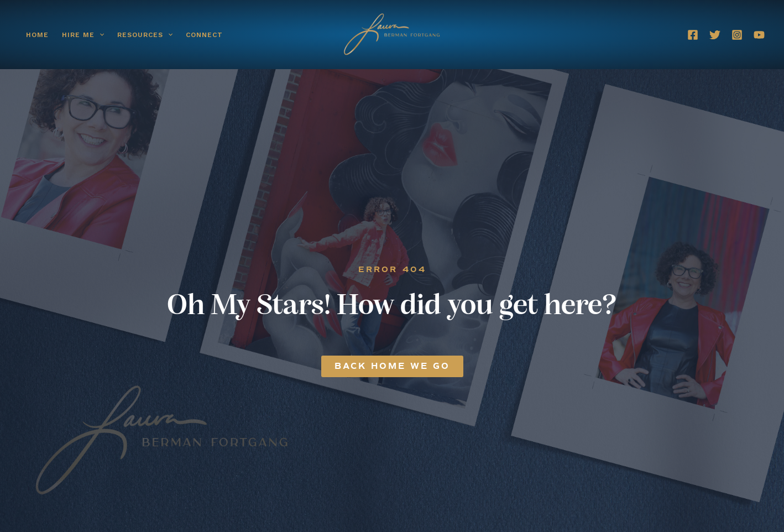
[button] (99, 35)
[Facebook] (693, 35)
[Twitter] (715, 35)
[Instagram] (737, 35)
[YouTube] (759, 35)
